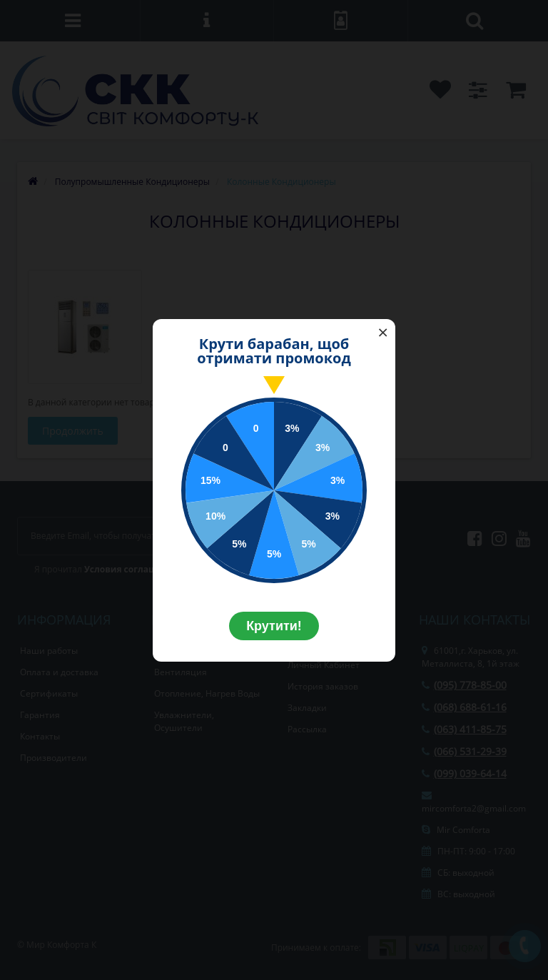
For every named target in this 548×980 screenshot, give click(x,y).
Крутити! (274, 626)
